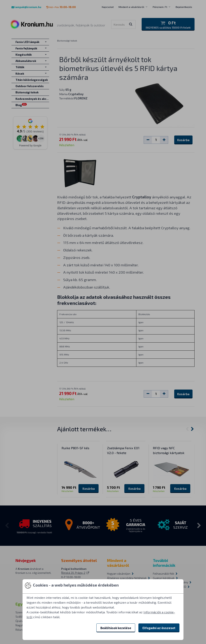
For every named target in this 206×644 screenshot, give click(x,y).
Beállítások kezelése (116, 628)
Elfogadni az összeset (159, 628)
